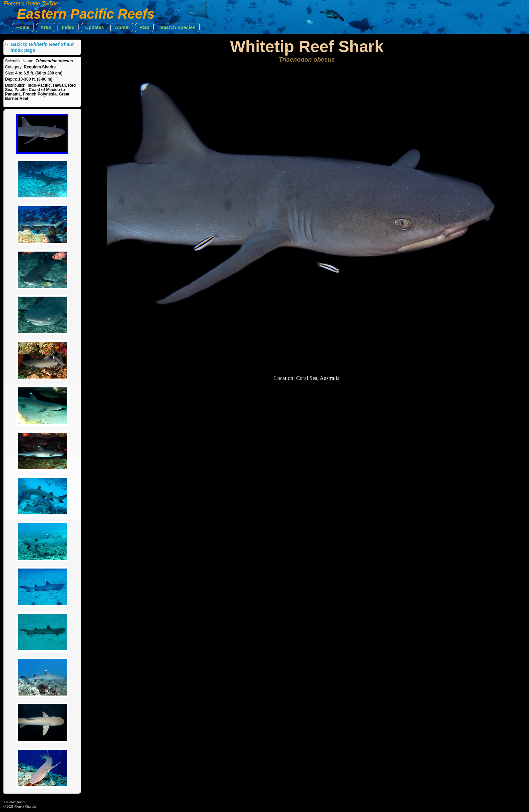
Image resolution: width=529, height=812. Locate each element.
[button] (23, 28)
